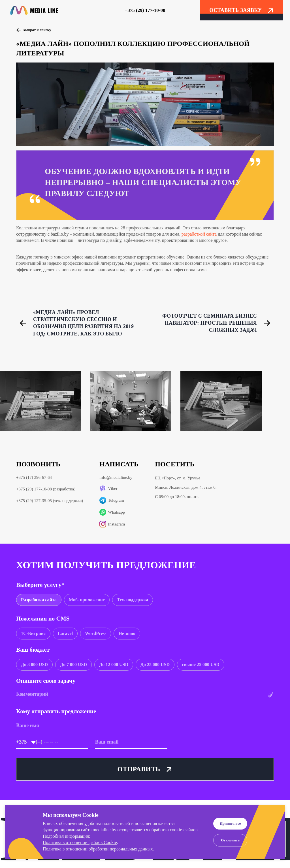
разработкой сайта (199, 234)
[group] (39, 600)
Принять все (230, 823)
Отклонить (230, 840)
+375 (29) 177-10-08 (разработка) (46, 489)
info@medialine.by (116, 477)
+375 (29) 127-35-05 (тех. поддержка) (50, 501)
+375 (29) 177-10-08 (145, 10)
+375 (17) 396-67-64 (34, 477)
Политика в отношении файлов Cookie (80, 842)
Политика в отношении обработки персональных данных (98, 849)
